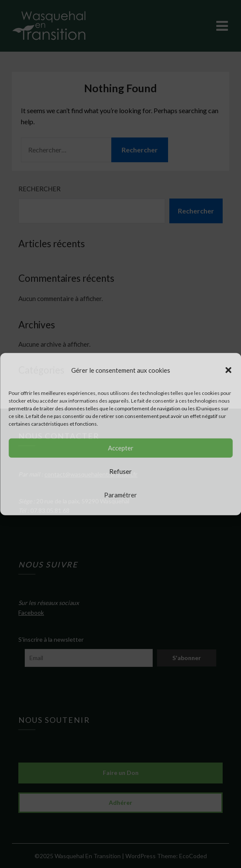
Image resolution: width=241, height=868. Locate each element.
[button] (228, 370)
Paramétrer (120, 495)
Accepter (121, 448)
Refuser (120, 471)
